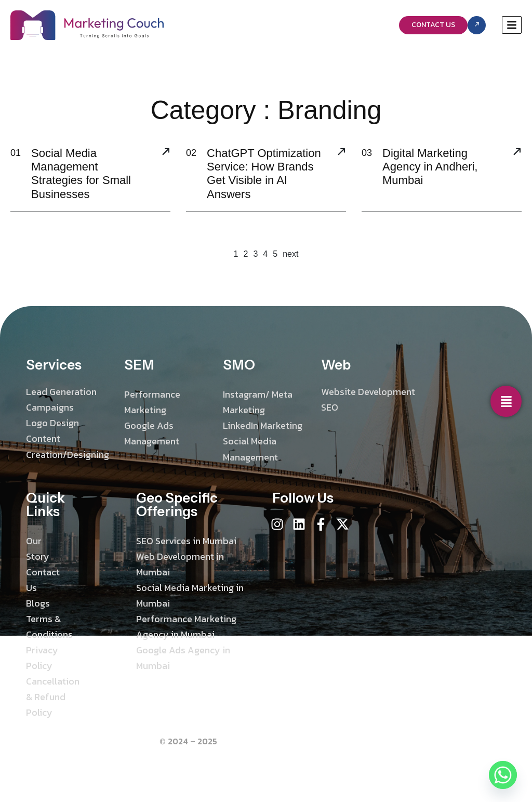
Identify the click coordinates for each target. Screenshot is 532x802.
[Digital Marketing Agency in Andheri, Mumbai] (517, 153)
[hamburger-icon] (512, 25)
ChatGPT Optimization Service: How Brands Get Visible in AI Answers (264, 174)
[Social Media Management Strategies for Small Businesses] (166, 153)
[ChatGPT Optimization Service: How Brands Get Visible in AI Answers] (341, 153)
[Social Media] (506, 401)
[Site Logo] (87, 24)
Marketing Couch (253, 741)
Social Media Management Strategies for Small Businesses (81, 174)
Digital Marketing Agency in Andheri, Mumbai (430, 167)
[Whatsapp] (503, 775)
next (290, 254)
